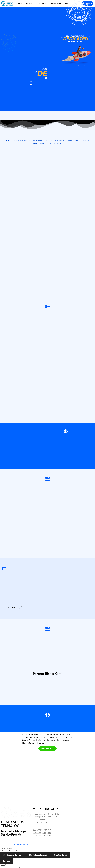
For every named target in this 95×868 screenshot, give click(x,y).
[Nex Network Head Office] (79, 823)
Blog (66, 3)
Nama (3, 865)
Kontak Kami (56, 3)
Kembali (7, 861)
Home (20, 3)
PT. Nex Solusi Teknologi (21, 844)
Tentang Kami (42, 3)
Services (29, 3)
